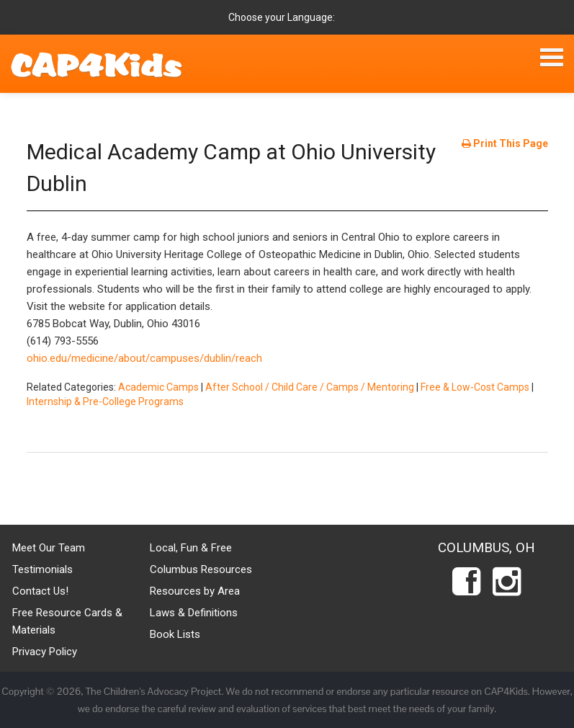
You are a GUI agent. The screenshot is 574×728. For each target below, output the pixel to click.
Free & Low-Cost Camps (475, 387)
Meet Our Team (49, 548)
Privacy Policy (45, 652)
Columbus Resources (201, 569)
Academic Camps (158, 387)
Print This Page (505, 143)
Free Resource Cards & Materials (67, 621)
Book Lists (175, 634)
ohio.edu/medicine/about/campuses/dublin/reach (144, 358)
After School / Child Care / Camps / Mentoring (310, 387)
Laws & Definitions (194, 613)
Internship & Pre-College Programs (105, 401)
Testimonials (42, 569)
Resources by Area (195, 591)
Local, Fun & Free (191, 548)
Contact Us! (40, 591)
